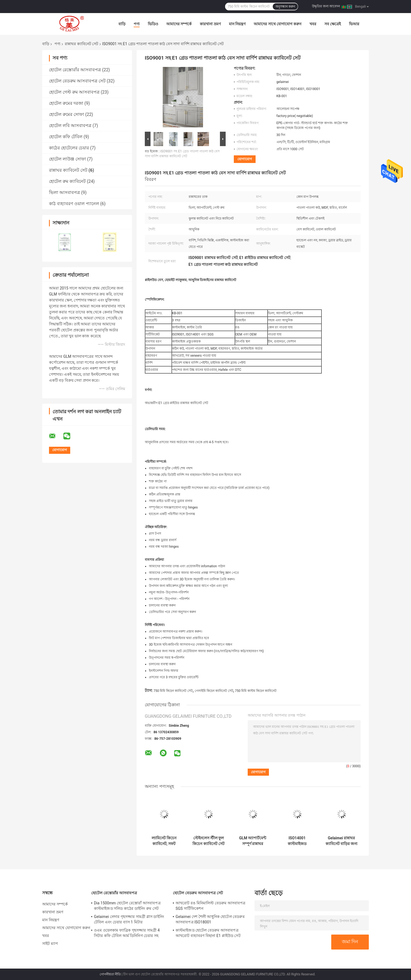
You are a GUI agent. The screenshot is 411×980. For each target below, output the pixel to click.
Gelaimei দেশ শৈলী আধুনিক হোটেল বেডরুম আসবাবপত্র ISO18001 (210, 919)
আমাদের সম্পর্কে (179, 24)
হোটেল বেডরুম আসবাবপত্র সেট (77, 81)
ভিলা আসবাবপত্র (65, 192)
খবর (313, 24)
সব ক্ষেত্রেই (333, 24)
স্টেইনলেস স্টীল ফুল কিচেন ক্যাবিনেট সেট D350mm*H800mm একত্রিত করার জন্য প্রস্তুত (208, 841)
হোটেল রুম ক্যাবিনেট (67, 181)
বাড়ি (122, 24)
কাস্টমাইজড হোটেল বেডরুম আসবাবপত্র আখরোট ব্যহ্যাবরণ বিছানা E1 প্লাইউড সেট (208, 933)
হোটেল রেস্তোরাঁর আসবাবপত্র (75, 70)
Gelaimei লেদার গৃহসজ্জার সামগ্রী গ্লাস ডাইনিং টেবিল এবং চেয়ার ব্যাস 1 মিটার (129, 919)
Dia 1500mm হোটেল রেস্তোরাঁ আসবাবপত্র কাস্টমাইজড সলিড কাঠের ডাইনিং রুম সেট (127, 906)
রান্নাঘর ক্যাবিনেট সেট (82, 44)
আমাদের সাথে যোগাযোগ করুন (277, 24)
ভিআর (354, 24)
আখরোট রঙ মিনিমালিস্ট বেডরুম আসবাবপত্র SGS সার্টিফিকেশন (210, 906)
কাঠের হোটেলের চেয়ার (69, 148)
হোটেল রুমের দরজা (66, 103)
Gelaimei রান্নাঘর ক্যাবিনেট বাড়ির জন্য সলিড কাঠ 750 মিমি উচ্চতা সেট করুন (342, 841)
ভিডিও (153, 24)
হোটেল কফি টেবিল (66, 137)
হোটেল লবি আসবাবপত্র (70, 126)
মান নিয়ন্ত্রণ (237, 24)
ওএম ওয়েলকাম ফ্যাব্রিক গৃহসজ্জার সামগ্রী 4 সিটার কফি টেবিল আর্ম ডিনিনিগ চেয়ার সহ (127, 933)
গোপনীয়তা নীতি (110, 974)
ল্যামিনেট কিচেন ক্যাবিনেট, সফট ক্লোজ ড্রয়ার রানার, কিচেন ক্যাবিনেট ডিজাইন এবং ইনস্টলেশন (164, 841)
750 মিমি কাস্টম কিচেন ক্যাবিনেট (256, 691)
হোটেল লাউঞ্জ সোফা (68, 159)
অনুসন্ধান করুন (285, 7)
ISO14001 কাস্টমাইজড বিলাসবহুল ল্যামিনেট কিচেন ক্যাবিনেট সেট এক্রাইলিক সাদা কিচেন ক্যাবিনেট (297, 841)
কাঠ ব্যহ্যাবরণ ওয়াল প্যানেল (74, 204)
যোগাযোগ (245, 159)
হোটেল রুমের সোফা (67, 114)
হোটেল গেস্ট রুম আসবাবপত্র (74, 92)
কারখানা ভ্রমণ (210, 24)
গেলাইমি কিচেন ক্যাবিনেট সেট (214, 691)
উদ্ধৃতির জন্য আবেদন (326, 6)
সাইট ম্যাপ (50, 944)
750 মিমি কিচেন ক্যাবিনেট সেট (173, 691)
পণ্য (137, 24)
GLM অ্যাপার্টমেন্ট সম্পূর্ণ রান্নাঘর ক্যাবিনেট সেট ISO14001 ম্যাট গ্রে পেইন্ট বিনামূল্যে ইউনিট (253, 841)
